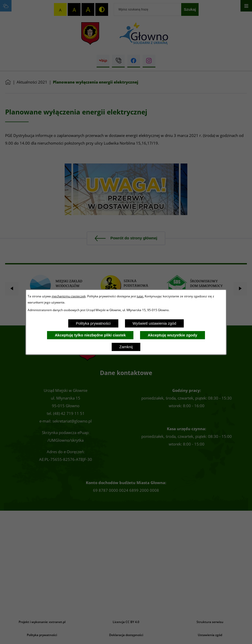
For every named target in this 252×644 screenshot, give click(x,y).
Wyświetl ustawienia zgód (154, 323)
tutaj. (140, 296)
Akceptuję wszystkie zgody (172, 335)
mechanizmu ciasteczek (69, 296)
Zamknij (126, 347)
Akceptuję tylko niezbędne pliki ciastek (90, 335)
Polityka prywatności (93, 323)
